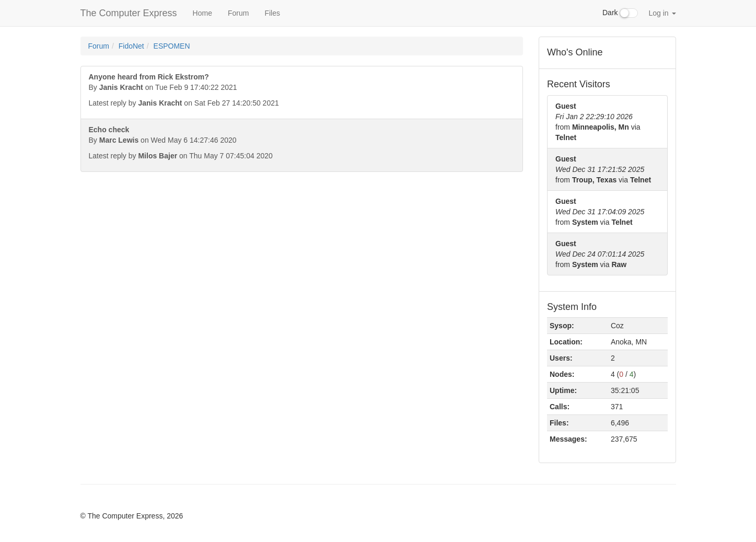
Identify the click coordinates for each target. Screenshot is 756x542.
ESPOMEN (172, 46)
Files (272, 13)
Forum (238, 13)
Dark (620, 13)
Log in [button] (662, 13)
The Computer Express (129, 13)
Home (202, 13)
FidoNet (131, 46)
